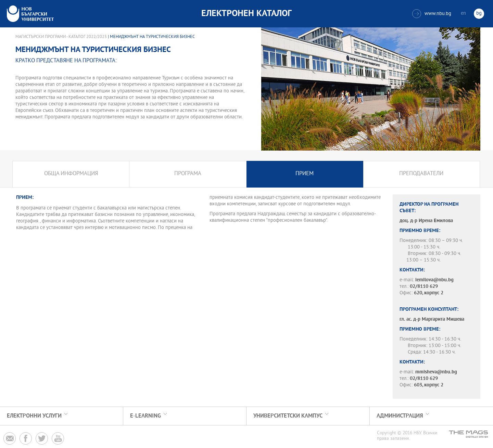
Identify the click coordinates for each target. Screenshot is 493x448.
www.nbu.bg (432, 14)
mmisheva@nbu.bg (436, 372)
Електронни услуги (34, 416)
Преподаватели (421, 174)
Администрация (400, 416)
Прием (305, 174)
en (463, 14)
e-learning (146, 416)
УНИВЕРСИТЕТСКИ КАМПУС (288, 416)
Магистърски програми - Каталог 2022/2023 (61, 37)
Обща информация (71, 174)
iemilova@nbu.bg (434, 280)
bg (479, 14)
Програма (188, 174)
